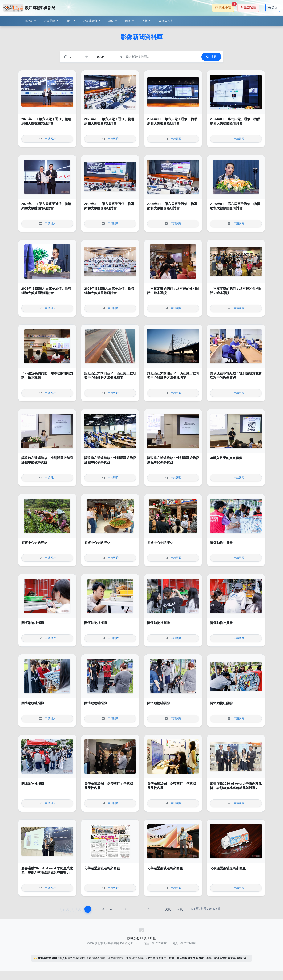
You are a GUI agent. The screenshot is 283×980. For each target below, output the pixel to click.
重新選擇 (248, 8)
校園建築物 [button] (91, 21)
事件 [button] (70, 21)
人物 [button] (145, 21)
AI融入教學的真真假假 (226, 458)
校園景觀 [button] (50, 21)
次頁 (168, 909)
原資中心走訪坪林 (34, 543)
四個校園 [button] (28, 21)
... (157, 909)
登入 (273, 8)
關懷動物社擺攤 (221, 543)
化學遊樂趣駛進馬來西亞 (102, 868)
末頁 (180, 909)
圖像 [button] (128, 21)
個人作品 (166, 21)
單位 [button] (112, 21)
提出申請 (225, 7)
